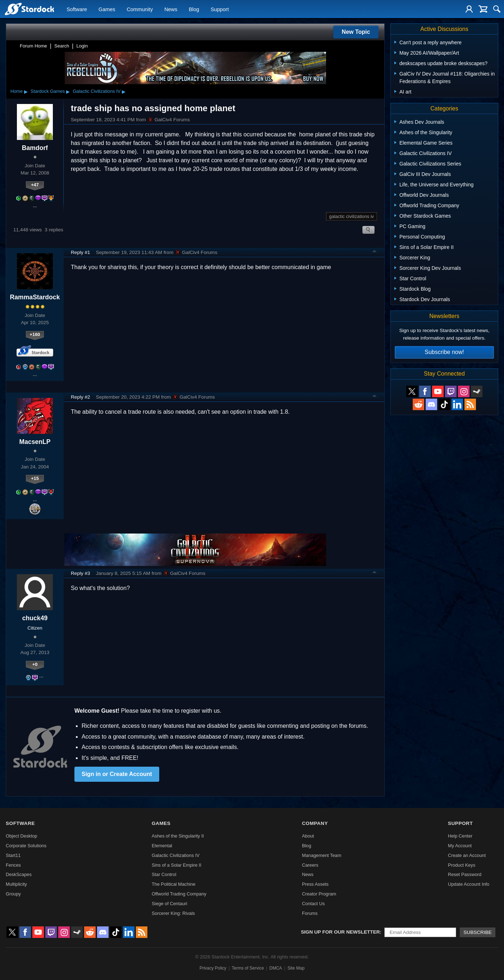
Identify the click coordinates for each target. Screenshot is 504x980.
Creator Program (319, 894)
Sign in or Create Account (117, 774)
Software (77, 9)
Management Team (322, 855)
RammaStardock (35, 297)
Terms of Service (248, 968)
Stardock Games (48, 91)
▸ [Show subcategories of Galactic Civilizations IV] (124, 91)
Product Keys (462, 865)
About (308, 836)
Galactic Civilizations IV (97, 91)
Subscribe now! (444, 352)
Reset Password (465, 874)
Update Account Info (469, 884)
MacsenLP (35, 442)
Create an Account (467, 855)
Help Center (460, 836)
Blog (194, 9)
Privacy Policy (213, 968)
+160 (35, 334)
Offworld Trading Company (179, 894)
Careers (310, 865)
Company (315, 823)
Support (220, 9)
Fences (13, 865)
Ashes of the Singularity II (178, 836)
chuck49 (35, 618)
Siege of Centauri (169, 904)
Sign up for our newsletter (340, 932)
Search (62, 46)
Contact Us (313, 904)
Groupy (13, 894)
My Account (460, 846)
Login (82, 46)
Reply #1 (81, 252)
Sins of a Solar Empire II (177, 865)
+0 (35, 664)
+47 (35, 185)
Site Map (296, 968)
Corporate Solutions (26, 846)
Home (17, 91)
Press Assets (315, 884)
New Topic (356, 32)
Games (107, 9)
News (171, 9)
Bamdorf (35, 148)
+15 (35, 478)
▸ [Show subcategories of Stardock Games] (68, 91)
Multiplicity (16, 884)
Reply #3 (81, 573)
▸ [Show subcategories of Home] (26, 91)
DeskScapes (19, 874)
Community (140, 9)
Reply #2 (81, 397)
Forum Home (33, 46)
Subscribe (478, 932)
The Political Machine (174, 884)
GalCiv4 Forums (169, 120)
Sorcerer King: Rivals (173, 913)
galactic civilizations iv (352, 216)
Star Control (164, 874)
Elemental (162, 846)
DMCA (276, 968)
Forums (310, 913)
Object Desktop (22, 836)
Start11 (13, 855)
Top (375, 252)
